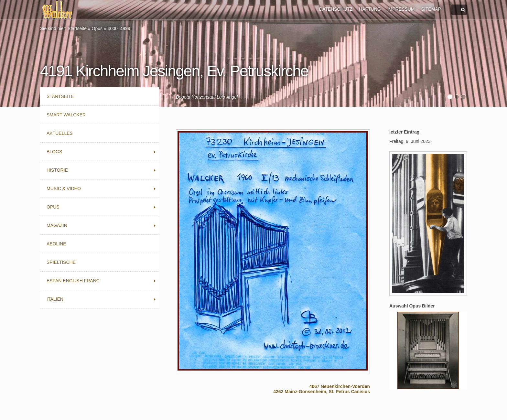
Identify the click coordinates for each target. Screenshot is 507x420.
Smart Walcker (66, 115)
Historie (57, 170)
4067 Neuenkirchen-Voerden (340, 386)
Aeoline (56, 244)
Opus (97, 28)
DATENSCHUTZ (336, 9)
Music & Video (64, 188)
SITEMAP (431, 9)
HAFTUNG (370, 9)
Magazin (57, 225)
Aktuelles (60, 133)
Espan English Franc (73, 281)
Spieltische (61, 262)
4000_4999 (119, 28)
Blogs (54, 152)
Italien (55, 299)
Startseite (77, 28)
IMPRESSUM (401, 9)
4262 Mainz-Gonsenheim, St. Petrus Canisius (322, 392)
